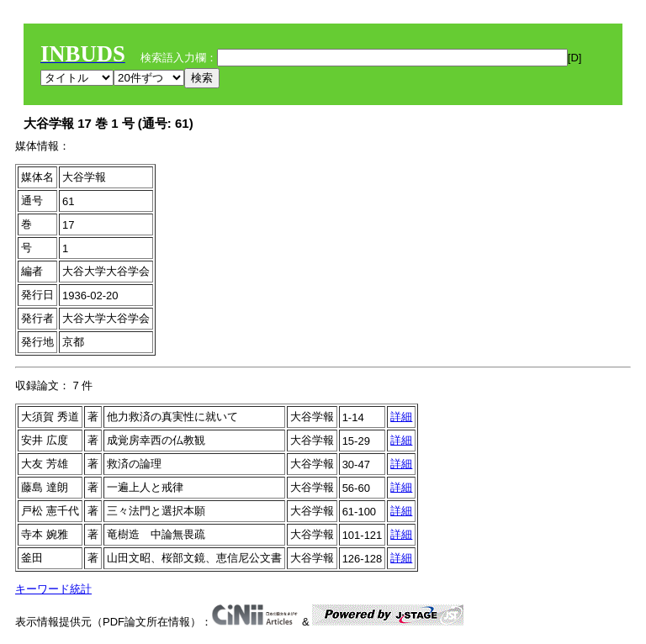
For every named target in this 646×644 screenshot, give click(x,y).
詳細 (401, 417)
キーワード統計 (53, 589)
